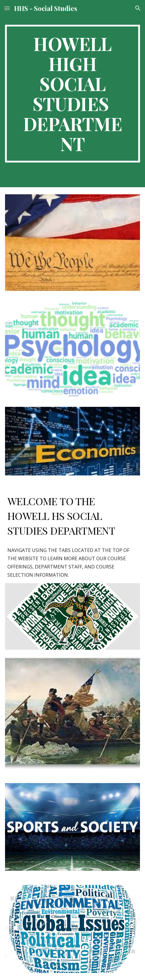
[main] (72, 94)
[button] (7, 8)
